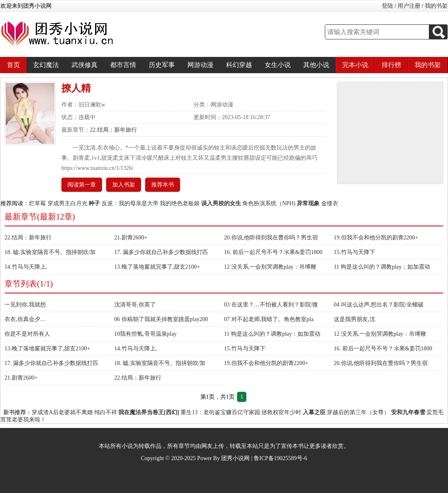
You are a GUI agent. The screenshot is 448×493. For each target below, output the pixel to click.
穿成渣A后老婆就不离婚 (62, 412)
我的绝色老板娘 (180, 203)
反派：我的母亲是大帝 (130, 203)
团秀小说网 (235, 458)
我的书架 (436, 6)
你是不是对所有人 (27, 334)
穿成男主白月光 (67, 203)
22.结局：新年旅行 (113, 130)
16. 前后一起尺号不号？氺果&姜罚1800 (273, 252)
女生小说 (278, 65)
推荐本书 (163, 185)
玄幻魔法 (46, 65)
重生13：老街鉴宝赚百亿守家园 (220, 412)
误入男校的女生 (221, 203)
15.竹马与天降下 (354, 252)
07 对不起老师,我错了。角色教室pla (269, 319)
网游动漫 (200, 65)
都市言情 (123, 65)
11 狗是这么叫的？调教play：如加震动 (382, 267)
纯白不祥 (106, 412)
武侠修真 (85, 65)
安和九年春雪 (408, 412)
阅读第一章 (82, 185)
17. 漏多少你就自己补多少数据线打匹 (161, 252)
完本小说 (355, 65)
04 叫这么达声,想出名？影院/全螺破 (379, 305)
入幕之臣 (314, 412)
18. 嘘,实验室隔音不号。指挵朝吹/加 (50, 252)
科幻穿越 (239, 65)
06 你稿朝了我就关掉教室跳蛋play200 (161, 319)
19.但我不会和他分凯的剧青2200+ (376, 238)
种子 (94, 203)
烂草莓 (37, 203)
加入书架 (124, 185)
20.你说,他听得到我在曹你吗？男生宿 (271, 238)
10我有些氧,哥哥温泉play (146, 334)
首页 (13, 65)
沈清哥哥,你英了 (135, 305)
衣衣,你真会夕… (25, 319)
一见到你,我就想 (25, 305)
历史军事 (162, 65)
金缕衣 (330, 203)
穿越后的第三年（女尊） (358, 412)
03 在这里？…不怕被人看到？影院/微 (271, 305)
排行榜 (391, 65)
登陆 (387, 6)
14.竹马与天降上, (26, 267)
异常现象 (308, 203)
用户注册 (409, 6)
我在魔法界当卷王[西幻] (149, 412)
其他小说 (316, 65)
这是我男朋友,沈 (354, 319)
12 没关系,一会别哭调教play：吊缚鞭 (270, 267)
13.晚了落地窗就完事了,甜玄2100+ (157, 267)
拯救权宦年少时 (281, 412)
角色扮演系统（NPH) (269, 203)
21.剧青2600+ (131, 238)
